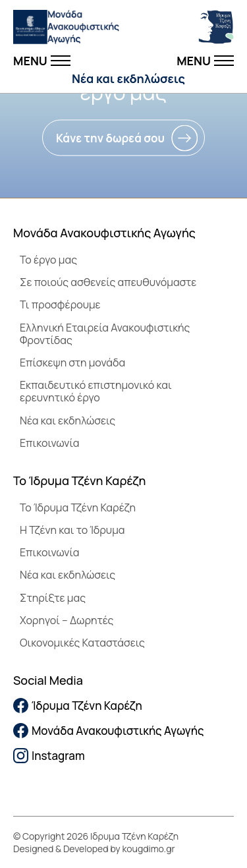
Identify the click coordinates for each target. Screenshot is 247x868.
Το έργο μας (48, 260)
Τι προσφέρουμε (60, 304)
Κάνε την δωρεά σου (110, 138)
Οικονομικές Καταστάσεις (82, 643)
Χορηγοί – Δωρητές (67, 620)
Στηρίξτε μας (53, 598)
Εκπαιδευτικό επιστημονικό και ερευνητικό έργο (96, 391)
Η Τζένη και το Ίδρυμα (72, 530)
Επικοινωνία (49, 443)
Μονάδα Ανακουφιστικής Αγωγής (109, 731)
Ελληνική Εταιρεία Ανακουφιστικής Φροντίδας (105, 334)
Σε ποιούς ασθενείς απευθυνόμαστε (108, 282)
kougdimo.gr (149, 849)
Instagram (49, 756)
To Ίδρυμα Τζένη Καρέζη (78, 507)
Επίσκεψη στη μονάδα (72, 362)
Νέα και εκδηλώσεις (128, 78)
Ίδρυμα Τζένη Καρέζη (78, 706)
